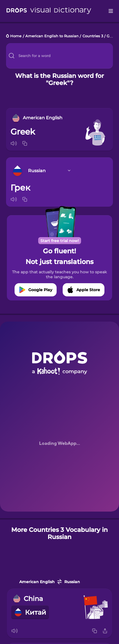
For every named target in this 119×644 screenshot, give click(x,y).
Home (16, 36)
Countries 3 (93, 36)
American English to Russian (52, 36)
